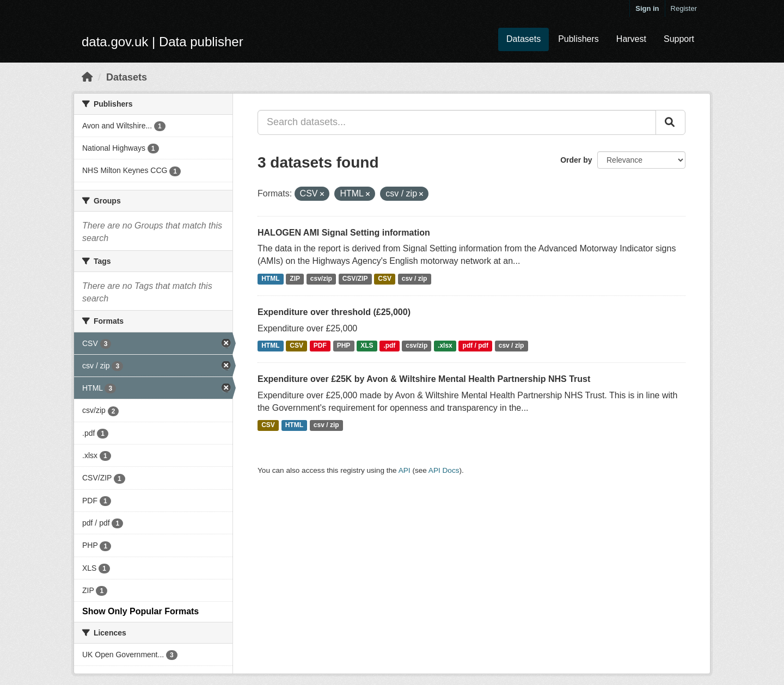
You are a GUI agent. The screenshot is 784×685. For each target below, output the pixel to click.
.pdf (389, 346)
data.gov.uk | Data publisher (163, 42)
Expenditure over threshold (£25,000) (334, 312)
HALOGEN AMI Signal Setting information (344, 233)
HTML (270, 279)
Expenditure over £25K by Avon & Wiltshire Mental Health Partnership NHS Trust (424, 379)
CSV (385, 279)
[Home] (87, 77)
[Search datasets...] (457, 122)
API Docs (444, 470)
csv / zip (415, 279)
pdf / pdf (476, 346)
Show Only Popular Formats (140, 611)
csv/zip (321, 279)
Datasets (523, 39)
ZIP (295, 279)
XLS (367, 346)
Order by (576, 160)
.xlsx (445, 346)
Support (679, 39)
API (405, 470)
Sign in (647, 8)
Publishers (578, 39)
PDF (320, 346)
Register (684, 8)
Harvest (631, 39)
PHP (344, 346)
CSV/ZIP (355, 279)
